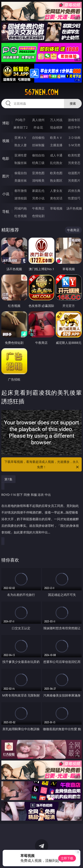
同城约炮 (21, 208)
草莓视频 (56, 208)
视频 (6, 141)
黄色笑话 (56, 198)
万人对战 (56, 120)
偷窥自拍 (21, 173)
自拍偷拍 (38, 138)
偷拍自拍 (38, 155)
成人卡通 (56, 155)
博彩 (6, 123)
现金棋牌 (56, 127)
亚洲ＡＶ (21, 138)
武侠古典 (74, 191)
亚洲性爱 (21, 155)
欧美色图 (56, 173)
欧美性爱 (74, 155)
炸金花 (38, 127)
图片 (6, 176)
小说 (6, 194)
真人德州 (38, 120)
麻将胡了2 (21, 127)
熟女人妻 (21, 145)
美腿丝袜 (21, 180)
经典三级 (38, 163)
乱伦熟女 (56, 163)
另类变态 (74, 163)
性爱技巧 (74, 198)
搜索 (73, 103)
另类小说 (38, 198)
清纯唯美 (38, 180)
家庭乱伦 (38, 191)
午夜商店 (38, 208)
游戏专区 (74, 120)
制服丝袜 (21, 163)
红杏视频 (21, 216)
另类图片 (74, 180)
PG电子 (20, 120)
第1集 (8, 479)
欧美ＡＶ (56, 138)
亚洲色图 (38, 173)
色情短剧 (38, 216)
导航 (6, 212)
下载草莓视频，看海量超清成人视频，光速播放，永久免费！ (42, 465)
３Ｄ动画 (74, 138)
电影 (6, 158)
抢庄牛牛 (74, 127)
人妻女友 (56, 191)
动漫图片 (74, 173)
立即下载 (67, 858)
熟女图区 (56, 180)
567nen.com (41, 92)
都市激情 (21, 191)
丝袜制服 (38, 145)
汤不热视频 (74, 208)
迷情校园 (21, 198)
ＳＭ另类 (74, 145)
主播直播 (56, 145)
